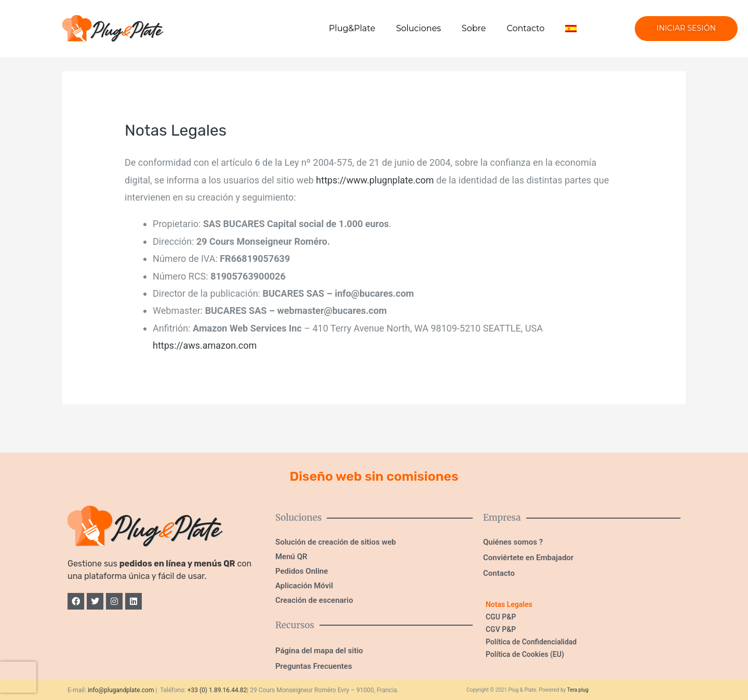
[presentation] (18, 677)
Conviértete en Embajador (528, 558)
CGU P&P (501, 617)
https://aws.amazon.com (205, 345)
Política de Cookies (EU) (525, 654)
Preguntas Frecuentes (314, 666)
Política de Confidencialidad (531, 642)
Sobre (474, 28)
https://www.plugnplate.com (375, 180)
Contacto (525, 28)
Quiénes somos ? (513, 542)
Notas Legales (509, 604)
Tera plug (578, 690)
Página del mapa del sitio (319, 651)
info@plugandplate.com (121, 690)
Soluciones (418, 28)
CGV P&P (501, 629)
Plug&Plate (352, 28)
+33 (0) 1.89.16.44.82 (217, 690)
